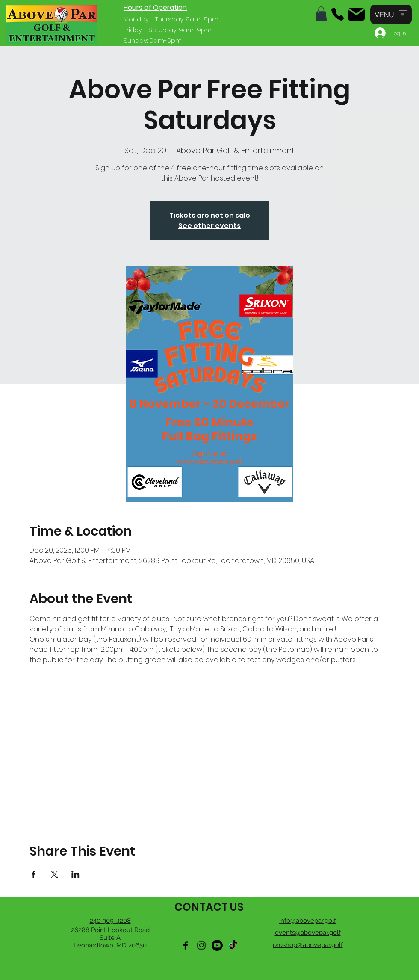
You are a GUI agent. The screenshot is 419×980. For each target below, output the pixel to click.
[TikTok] (233, 945)
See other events (209, 226)
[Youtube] (217, 945)
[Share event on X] (55, 874)
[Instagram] (201, 945)
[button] (321, 13)
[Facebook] (186, 945)
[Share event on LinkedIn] (75, 874)
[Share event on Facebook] (34, 874)
